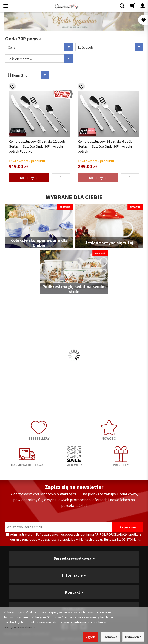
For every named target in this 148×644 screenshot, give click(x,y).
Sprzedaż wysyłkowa (74, 558)
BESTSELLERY (39, 430)
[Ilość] (61, 178)
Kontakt (74, 592)
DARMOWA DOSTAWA (27, 457)
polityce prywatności (19, 627)
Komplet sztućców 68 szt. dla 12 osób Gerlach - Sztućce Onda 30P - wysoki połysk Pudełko (37, 146)
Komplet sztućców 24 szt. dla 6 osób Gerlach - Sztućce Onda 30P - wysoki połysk (105, 146)
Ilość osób (110, 47)
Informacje (74, 575)
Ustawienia (133, 637)
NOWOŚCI (109, 430)
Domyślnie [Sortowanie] (28, 75)
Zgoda (91, 637)
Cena (40, 47)
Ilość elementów (40, 59)
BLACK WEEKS (74, 457)
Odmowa (110, 637)
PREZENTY (121, 457)
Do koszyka (29, 178)
